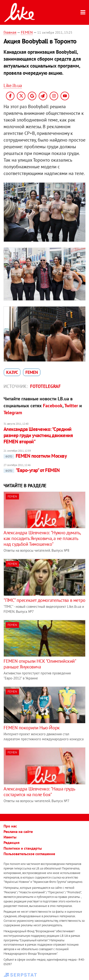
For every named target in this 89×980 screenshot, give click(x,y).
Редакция (12, 842)
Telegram (13, 413)
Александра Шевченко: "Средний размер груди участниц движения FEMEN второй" (38, 435)
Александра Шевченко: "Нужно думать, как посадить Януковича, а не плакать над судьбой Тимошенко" (42, 538)
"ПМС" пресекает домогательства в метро (44, 600)
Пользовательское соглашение (29, 854)
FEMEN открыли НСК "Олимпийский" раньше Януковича (40, 664)
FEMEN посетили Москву (35, 456)
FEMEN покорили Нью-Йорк (32, 728)
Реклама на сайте (18, 832)
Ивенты (10, 837)
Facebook (53, 406)
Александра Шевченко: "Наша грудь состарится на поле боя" (39, 792)
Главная (10, 32)
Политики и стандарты (23, 848)
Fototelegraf (45, 386)
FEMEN (27, 32)
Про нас (10, 826)
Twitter (71, 406)
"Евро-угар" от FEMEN (32, 470)
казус (12, 372)
